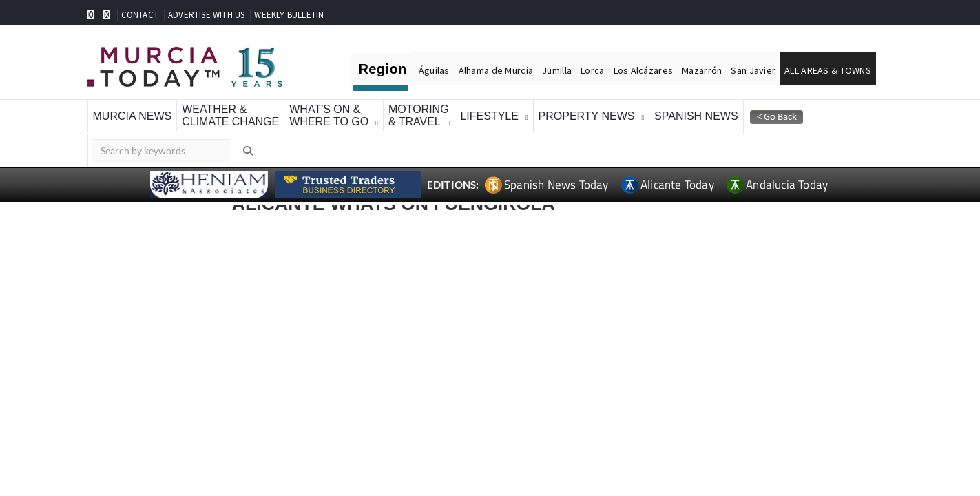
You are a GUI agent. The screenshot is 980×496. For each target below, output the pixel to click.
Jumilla (557, 70)
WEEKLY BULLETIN (289, 15)
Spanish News (696, 116)
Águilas (434, 70)
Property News (587, 116)
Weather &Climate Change (230, 115)
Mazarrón (702, 70)
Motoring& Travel (419, 115)
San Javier (753, 70)
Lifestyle (489, 116)
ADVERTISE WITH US (206, 15)
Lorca (592, 70)
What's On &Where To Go (329, 115)
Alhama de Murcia (496, 70)
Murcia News (133, 116)
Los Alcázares (644, 70)
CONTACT (140, 15)
